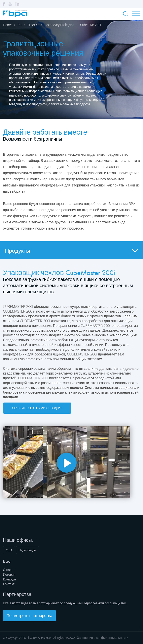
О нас (7, 570)
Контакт (9, 584)
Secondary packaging (59, 25)
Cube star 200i (91, 25)
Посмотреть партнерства (29, 616)
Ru (20, 25)
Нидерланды (28, 550)
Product (33, 25)
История (9, 574)
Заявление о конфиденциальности (103, 638)
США (9, 550)
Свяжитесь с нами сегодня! (37, 408)
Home (7, 25)
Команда (9, 579)
